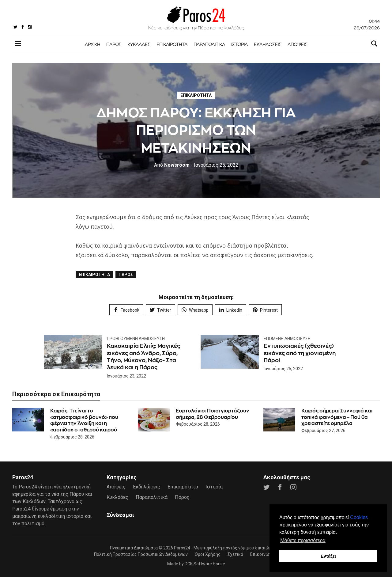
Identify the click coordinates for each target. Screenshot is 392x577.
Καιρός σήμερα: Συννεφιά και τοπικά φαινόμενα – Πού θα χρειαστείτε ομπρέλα (337, 417)
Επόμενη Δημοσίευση (287, 339)
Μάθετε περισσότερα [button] (303, 540)
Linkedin (231, 310)
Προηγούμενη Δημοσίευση (136, 339)
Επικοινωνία (263, 554)
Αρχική (92, 44)
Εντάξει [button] (328, 556)
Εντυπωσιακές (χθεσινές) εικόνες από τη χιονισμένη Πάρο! (300, 353)
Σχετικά (235, 554)
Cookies (359, 517)
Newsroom (172, 165)
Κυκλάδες (139, 44)
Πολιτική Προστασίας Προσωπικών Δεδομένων (141, 554)
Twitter (160, 310)
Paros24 (182, 548)
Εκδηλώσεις (268, 44)
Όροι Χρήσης (208, 554)
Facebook (126, 310)
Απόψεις (298, 44)
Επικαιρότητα (172, 44)
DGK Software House (205, 564)
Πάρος (114, 44)
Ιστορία (239, 44)
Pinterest (265, 310)
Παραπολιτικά (209, 44)
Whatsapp (195, 310)
